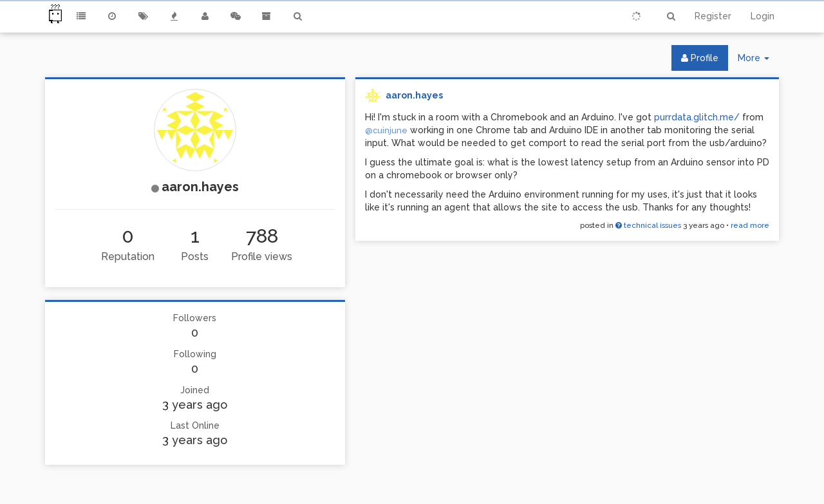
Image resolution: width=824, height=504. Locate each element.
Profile (700, 58)
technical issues (648, 225)
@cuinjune (386, 130)
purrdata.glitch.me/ (697, 117)
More (758, 61)
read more (750, 225)
